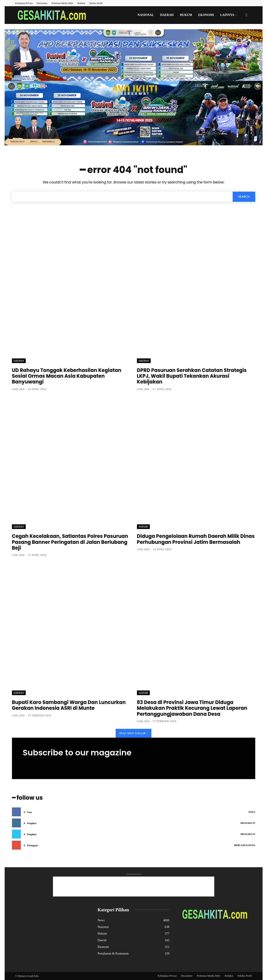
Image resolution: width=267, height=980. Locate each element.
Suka (252, 812)
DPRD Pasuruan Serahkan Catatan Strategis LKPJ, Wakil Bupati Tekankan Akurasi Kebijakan (192, 376)
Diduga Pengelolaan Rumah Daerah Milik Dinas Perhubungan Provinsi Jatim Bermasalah (196, 539)
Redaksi (81, 3)
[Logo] (53, 15)
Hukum (186, 15)
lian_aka (18, 389)
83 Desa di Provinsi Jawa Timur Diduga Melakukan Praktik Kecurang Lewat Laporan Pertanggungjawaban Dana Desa (192, 708)
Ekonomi (206, 15)
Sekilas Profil (96, 3)
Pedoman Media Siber (62, 3)
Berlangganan (245, 845)
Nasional (146, 15)
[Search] (244, 197)
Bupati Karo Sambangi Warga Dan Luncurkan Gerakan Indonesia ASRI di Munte (69, 705)
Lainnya (228, 15)
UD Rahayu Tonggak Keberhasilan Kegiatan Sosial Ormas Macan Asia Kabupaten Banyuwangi (67, 376)
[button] (247, 15)
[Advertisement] (134, 887)
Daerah (167, 15)
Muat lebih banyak (133, 733)
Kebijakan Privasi (24, 3)
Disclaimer (42, 3)
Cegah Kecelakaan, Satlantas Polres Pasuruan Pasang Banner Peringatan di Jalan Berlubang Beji (70, 542)
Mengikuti (248, 823)
